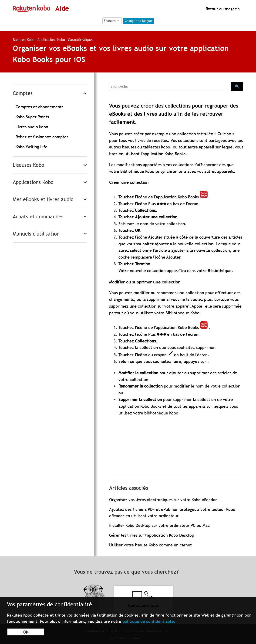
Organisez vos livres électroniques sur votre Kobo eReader (163, 500)
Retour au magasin (222, 9)
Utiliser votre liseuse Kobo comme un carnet (150, 545)
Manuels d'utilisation (36, 234)
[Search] (170, 86)
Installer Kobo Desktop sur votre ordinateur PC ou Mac (159, 525)
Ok (26, 632)
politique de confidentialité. (149, 621)
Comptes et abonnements (39, 107)
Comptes (23, 93)
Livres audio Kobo (32, 127)
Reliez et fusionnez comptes (42, 137)
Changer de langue (138, 21)
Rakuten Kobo (24, 39)
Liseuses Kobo (29, 165)
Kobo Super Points (32, 117)
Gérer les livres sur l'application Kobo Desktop (152, 535)
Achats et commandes (38, 217)
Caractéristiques (81, 39)
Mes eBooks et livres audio (43, 199)
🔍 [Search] (237, 86)
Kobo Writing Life (32, 147)
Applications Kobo (52, 39)
